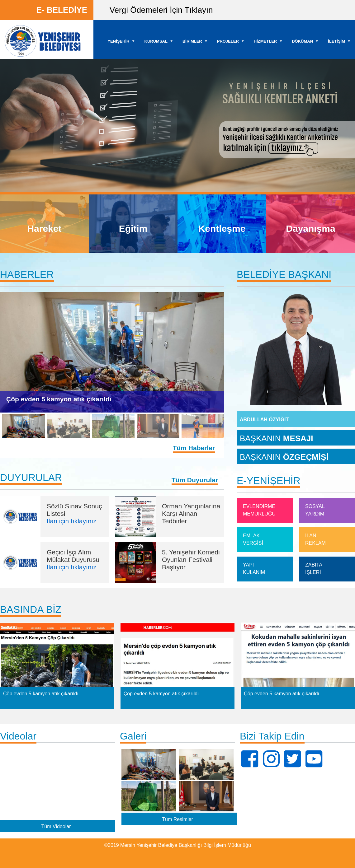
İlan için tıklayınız (72, 521)
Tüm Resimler (177, 819)
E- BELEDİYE (62, 10)
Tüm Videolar (56, 826)
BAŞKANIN (277, 438)
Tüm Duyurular (195, 480)
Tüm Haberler (194, 448)
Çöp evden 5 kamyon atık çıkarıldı (59, 399)
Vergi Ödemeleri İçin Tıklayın (161, 10)
